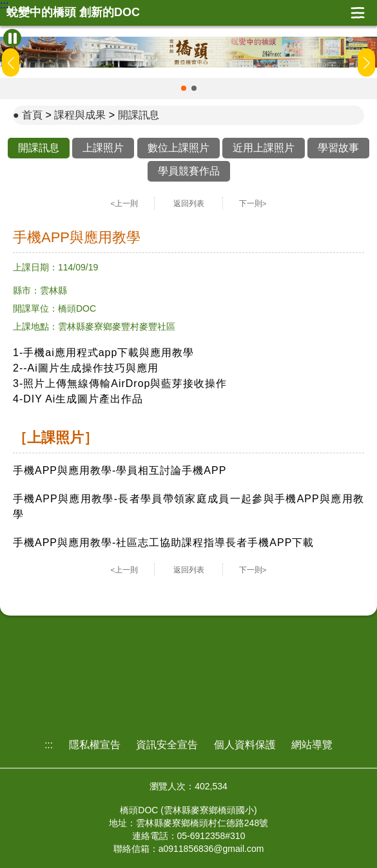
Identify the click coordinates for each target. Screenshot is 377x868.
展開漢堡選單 (358, 13)
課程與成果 (80, 115)
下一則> (253, 203)
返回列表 (189, 203)
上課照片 (103, 148)
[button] (184, 88)
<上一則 (125, 203)
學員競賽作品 (189, 171)
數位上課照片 (179, 148)
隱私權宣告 (95, 745)
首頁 (32, 115)
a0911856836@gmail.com (211, 849)
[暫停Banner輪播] (12, 38)
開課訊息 (139, 115)
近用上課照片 (264, 148)
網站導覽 (312, 745)
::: (4, 5)
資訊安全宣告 (167, 745)
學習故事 (338, 148)
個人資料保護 (245, 745)
